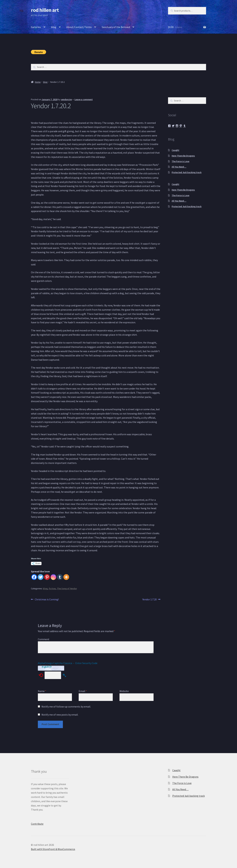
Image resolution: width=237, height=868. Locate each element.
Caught (175, 150)
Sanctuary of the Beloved (116, 27)
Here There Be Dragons (183, 156)
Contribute (37, 824)
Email (83, 691)
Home (38, 82)
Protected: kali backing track (187, 172)
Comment (44, 639)
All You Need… (179, 167)
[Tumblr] (60, 577)
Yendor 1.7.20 (150, 600)
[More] (66, 577)
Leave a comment (84, 99)
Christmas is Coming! (47, 600)
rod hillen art (45, 10)
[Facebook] (34, 577)
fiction (52, 588)
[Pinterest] (47, 577)
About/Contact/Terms (79, 27)
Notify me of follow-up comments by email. (66, 707)
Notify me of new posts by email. (60, 715)
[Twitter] (41, 577)
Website (124, 691)
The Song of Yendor (67, 588)
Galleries (36, 27)
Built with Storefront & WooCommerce (53, 849)
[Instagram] (53, 577)
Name (42, 691)
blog (54, 27)
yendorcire (66, 99)
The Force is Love (180, 161)
